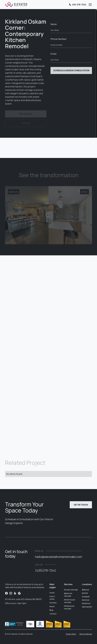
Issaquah (86, 597)
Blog (51, 610)
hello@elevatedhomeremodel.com (58, 557)
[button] (90, 5)
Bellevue (86, 590)
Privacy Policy (71, 634)
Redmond (86, 603)
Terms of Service (86, 634)
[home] (16, 5)
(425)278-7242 (45, 570)
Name (54, 25)
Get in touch (81, 505)
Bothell (85, 593)
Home (52, 593)
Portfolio (53, 603)
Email (53, 54)
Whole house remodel (70, 601)
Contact (53, 614)
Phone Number (59, 40)
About (52, 606)
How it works (52, 598)
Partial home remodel (69, 607)
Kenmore (86, 600)
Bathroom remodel (68, 595)
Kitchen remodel (71, 590)
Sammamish (87, 607)
